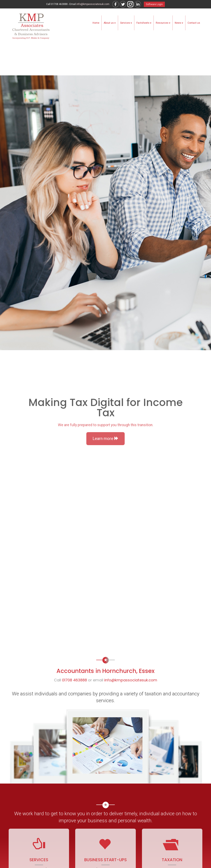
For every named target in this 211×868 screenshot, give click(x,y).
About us (110, 23)
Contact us (194, 23)
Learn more (105, 439)
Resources (163, 23)
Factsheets (144, 23)
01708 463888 (74, 680)
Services (126, 23)
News (179, 23)
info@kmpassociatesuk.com (93, 4)
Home (96, 23)
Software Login (154, 4)
